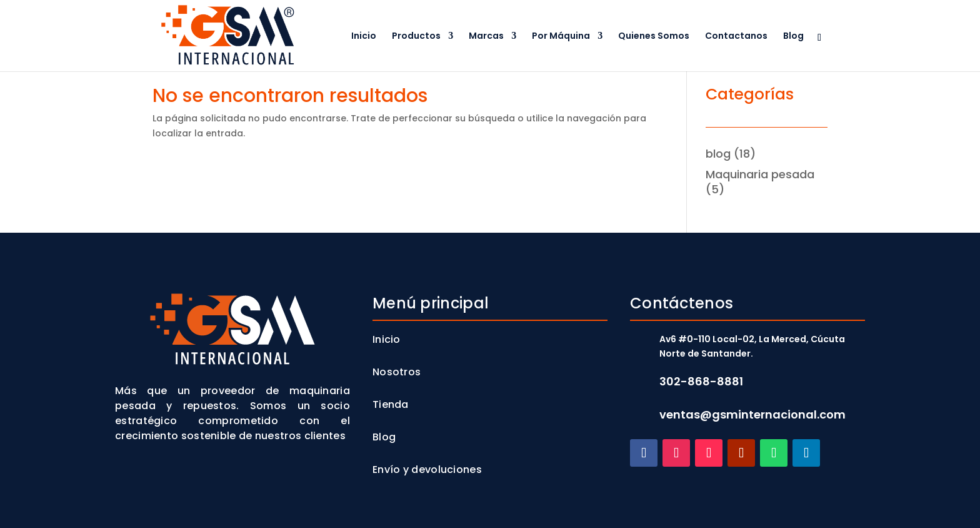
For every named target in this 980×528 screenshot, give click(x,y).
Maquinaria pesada (760, 174)
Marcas (486, 37)
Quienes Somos (654, 37)
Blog (793, 37)
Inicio (364, 37)
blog (718, 154)
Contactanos (736, 37)
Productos (416, 37)
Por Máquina (561, 37)
